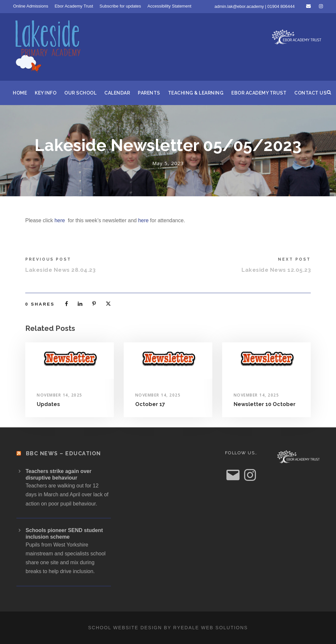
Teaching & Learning (196, 93)
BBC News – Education (63, 453)
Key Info (46, 93)
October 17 (150, 404)
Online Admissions (31, 6)
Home (20, 93)
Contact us (310, 93)
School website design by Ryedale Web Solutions (168, 628)
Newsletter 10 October (265, 404)
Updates (48, 404)
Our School (80, 93)
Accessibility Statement (169, 6)
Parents (149, 93)
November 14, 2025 (60, 395)
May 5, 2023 (168, 163)
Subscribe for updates (120, 6)
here (60, 220)
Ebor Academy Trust (74, 6)
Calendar (117, 93)
